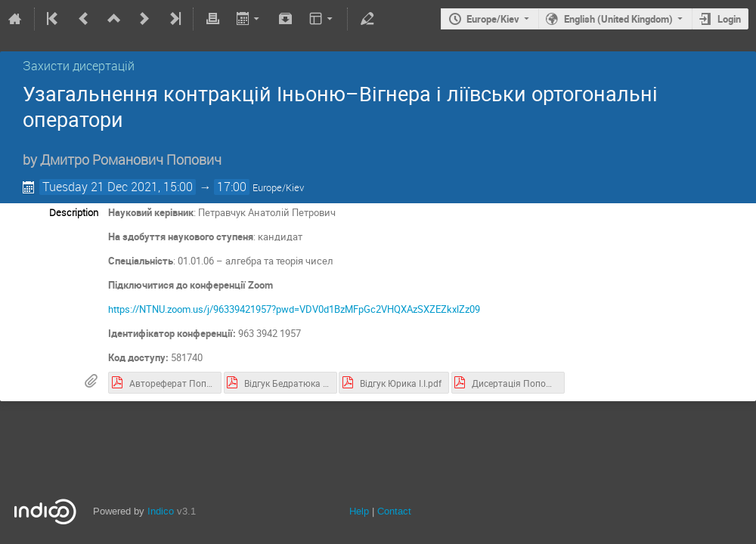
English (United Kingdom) (618, 19)
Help (359, 511)
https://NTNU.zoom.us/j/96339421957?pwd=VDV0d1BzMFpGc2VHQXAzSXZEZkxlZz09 (294, 309)
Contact (394, 511)
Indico (161, 511)
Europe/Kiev (493, 19)
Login (729, 19)
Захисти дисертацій (79, 66)
